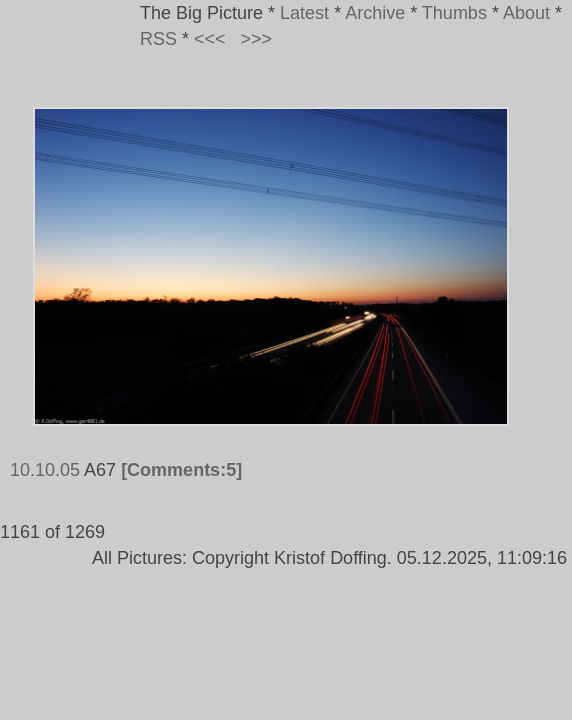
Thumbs (454, 13)
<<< (210, 39)
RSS (158, 39)
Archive (375, 13)
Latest (304, 13)
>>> (257, 39)
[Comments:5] (181, 470)
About (526, 13)
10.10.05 (45, 470)
